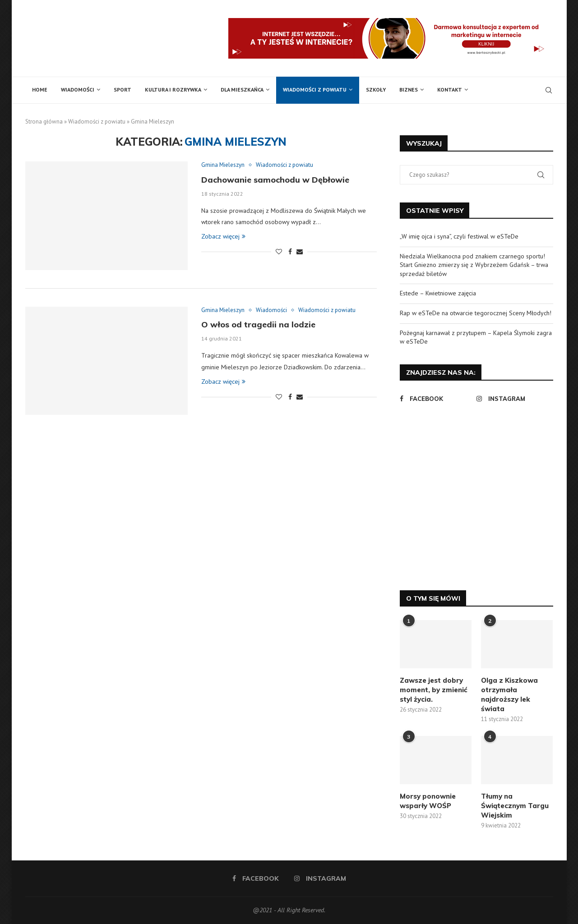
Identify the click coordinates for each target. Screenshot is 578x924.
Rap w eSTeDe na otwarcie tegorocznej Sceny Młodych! (476, 313)
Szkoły (376, 90)
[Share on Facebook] (290, 252)
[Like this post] (279, 252)
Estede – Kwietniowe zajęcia (438, 293)
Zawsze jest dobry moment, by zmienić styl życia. (434, 690)
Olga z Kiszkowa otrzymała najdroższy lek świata (509, 694)
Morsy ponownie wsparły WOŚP (428, 801)
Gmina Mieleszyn (223, 165)
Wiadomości (78, 90)
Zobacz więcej (223, 236)
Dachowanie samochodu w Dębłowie (275, 180)
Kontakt (450, 90)
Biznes (409, 90)
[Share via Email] (300, 252)
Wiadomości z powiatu (315, 90)
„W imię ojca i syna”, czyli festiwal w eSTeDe (459, 236)
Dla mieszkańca (242, 90)
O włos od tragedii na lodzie (258, 324)
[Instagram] (513, 399)
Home (40, 90)
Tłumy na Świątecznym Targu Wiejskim (515, 806)
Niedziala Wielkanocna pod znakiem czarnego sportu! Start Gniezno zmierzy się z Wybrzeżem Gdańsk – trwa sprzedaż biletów (474, 265)
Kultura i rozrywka (173, 90)
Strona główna (44, 122)
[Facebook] (436, 399)
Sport (123, 90)
